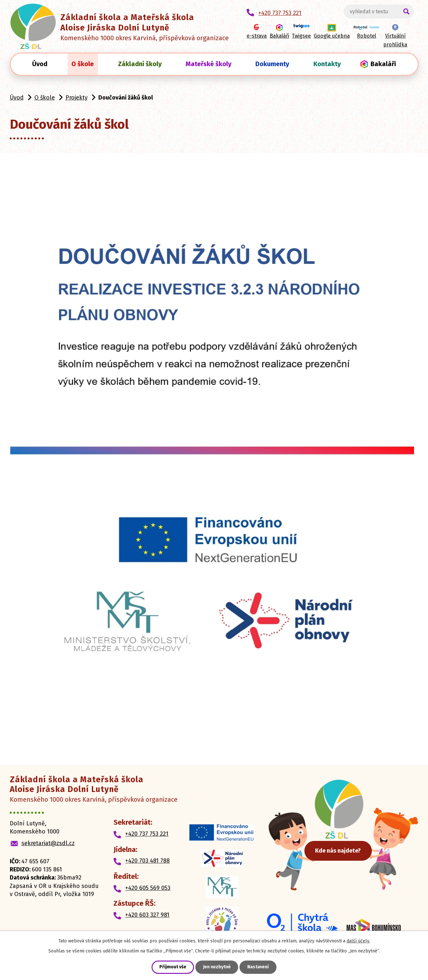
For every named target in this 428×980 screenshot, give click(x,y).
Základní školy (140, 64)
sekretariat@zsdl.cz (48, 843)
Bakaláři (383, 64)
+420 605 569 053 (148, 888)
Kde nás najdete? (341, 850)
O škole (83, 64)
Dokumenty (272, 64)
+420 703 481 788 (147, 861)
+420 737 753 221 (147, 834)
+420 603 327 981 (147, 915)
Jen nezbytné (217, 967)
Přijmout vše (173, 967)
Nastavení (258, 967)
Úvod (40, 64)
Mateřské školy (208, 64)
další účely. (358, 941)
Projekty (77, 98)
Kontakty (327, 64)
